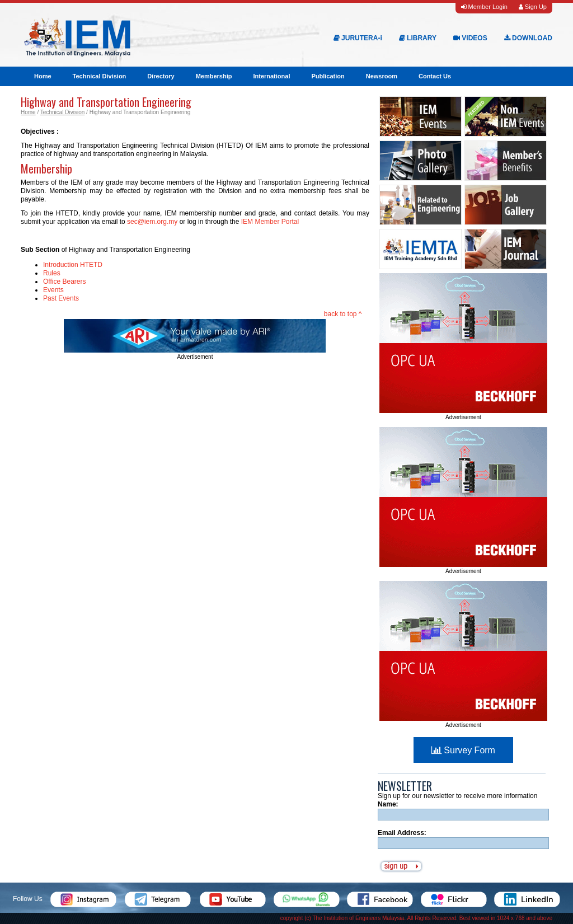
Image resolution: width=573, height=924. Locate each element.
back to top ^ (343, 314)
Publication (328, 76)
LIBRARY (418, 38)
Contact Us (435, 76)
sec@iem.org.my (152, 222)
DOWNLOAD (528, 38)
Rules (52, 273)
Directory (161, 76)
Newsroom (382, 76)
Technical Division (100, 76)
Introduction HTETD (73, 265)
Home (43, 76)
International (271, 76)
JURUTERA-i (358, 38)
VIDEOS (470, 38)
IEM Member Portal (270, 222)
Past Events (61, 298)
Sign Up (533, 7)
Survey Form (463, 750)
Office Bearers (64, 282)
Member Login (484, 7)
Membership (214, 76)
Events (53, 290)
